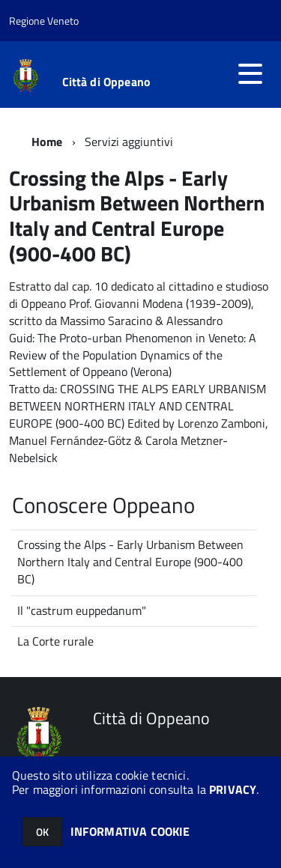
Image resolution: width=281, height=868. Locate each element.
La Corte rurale (55, 641)
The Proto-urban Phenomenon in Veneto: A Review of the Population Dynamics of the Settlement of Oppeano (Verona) (133, 355)
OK (42, 832)
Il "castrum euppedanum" (82, 610)
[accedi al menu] (250, 73)
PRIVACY (233, 789)
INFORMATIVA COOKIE (130, 831)
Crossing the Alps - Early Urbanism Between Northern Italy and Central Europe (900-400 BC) (130, 562)
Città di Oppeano (107, 82)
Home (47, 142)
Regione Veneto (44, 21)
